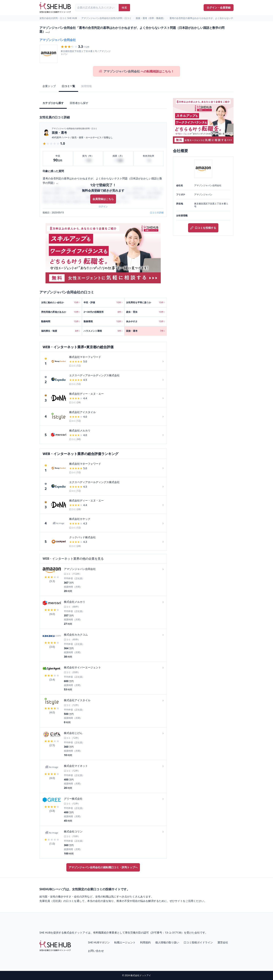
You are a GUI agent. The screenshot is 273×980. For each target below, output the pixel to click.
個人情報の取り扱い (167, 942)
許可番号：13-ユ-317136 (166, 932)
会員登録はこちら (103, 199)
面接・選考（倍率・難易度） (151, 18)
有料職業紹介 (101, 932)
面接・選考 (59, 133)
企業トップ (49, 86)
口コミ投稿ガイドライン (198, 942)
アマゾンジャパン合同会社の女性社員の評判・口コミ (75, 128)
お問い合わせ (96, 951)
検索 (124, 7)
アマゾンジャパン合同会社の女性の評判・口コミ (106, 18)
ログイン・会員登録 (219, 7)
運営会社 (223, 942)
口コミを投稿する (203, 228)
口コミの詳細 (157, 213)
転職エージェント (125, 942)
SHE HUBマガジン (99, 942)
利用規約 (145, 942)
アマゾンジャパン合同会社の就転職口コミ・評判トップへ (103, 867)
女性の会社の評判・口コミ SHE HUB (58, 18)
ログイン (103, 207)
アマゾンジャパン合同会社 (58, 40)
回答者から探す (79, 103)
